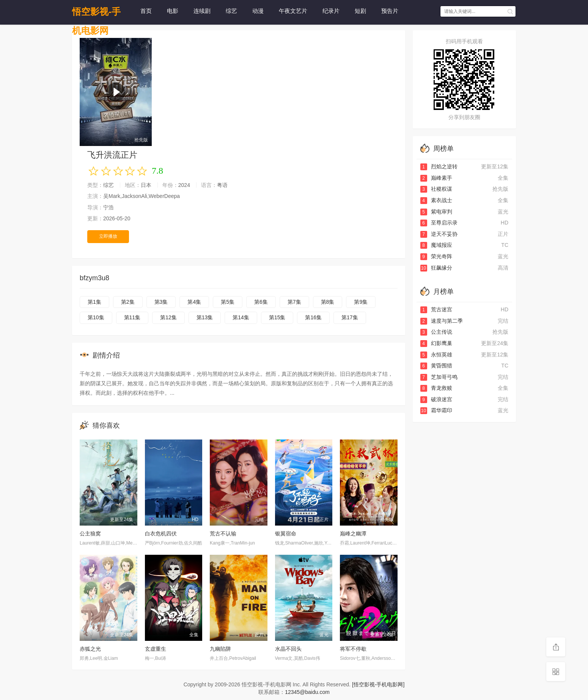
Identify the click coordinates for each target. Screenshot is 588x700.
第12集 (168, 317)
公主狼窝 (90, 534)
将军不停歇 (353, 649)
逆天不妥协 (439, 234)
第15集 (277, 317)
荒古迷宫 (436, 309)
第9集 (361, 302)
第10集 (96, 317)
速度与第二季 (442, 321)
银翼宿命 (286, 534)
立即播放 (108, 236)
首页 (146, 11)
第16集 (313, 317)
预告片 (390, 11)
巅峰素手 (436, 178)
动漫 (258, 11)
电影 (173, 11)
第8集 (328, 302)
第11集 (132, 317)
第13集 (205, 317)
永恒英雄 (436, 355)
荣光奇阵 (436, 256)
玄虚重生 (156, 649)
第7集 (294, 302)
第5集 (228, 302)
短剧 (360, 11)
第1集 (94, 302)
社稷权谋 (436, 189)
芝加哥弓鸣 (439, 377)
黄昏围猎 (436, 366)
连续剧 (202, 11)
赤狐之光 (90, 649)
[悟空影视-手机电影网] (378, 684)
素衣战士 (436, 200)
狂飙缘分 (436, 268)
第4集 (194, 302)
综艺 (231, 11)
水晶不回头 (288, 649)
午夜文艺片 (293, 11)
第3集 (161, 302)
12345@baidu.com (307, 692)
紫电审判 (436, 212)
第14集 (241, 317)
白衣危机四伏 (161, 534)
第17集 (350, 317)
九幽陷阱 (220, 649)
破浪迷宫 (436, 399)
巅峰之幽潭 (353, 534)
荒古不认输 (223, 534)
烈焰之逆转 (439, 166)
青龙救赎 (436, 388)
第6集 (261, 302)
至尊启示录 (439, 223)
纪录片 (331, 11)
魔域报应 (436, 245)
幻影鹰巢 (436, 343)
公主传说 (436, 332)
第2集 (128, 302)
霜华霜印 (436, 410)
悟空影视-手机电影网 (96, 14)
